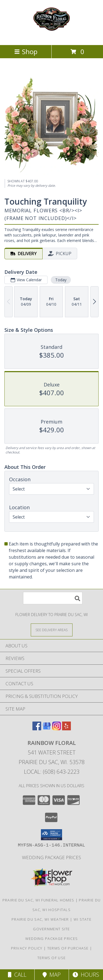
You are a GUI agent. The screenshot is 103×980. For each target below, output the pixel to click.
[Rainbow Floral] (52, 37)
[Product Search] (53, 598)
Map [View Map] (52, 975)
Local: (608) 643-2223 (52, 772)
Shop (26, 51)
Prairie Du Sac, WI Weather (40, 919)
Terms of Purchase (68, 948)
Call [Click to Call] (17, 975)
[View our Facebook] (37, 729)
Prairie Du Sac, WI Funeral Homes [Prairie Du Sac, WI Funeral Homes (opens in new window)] (38, 900)
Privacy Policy (27, 948)
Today (61, 280)
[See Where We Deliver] (52, 630)
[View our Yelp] (66, 729)
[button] (51, 835)
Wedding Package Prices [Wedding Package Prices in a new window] (51, 857)
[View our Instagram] (57, 729)
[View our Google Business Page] (47, 729)
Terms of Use (52, 958)
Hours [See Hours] (86, 975)
